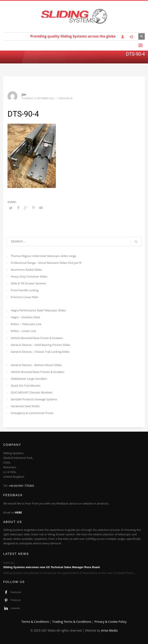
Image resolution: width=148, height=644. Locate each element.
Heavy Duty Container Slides (29, 276)
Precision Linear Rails (24, 297)
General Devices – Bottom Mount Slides (36, 365)
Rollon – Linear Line (23, 331)
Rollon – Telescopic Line (26, 324)
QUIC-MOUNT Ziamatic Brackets (32, 392)
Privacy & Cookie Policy (111, 622)
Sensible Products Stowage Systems (34, 399)
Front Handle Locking (25, 290)
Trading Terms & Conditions (72, 622)
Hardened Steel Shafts (25, 406)
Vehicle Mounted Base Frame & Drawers (37, 338)
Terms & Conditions (35, 622)
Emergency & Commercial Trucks (32, 413)
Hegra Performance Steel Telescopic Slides (38, 310)
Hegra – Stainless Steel (25, 317)
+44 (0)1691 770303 (21, 486)
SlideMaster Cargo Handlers (29, 379)
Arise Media (109, 630)
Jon (24, 94)
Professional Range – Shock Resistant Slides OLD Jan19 (46, 263)
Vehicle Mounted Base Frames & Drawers (38, 372)
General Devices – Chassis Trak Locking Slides (40, 352)
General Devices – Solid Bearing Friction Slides (40, 345)
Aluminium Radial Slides (26, 270)
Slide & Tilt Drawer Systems (28, 283)
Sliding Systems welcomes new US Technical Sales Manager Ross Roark (52, 567)
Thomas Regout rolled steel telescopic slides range (43, 256)
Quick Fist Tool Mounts (26, 386)
